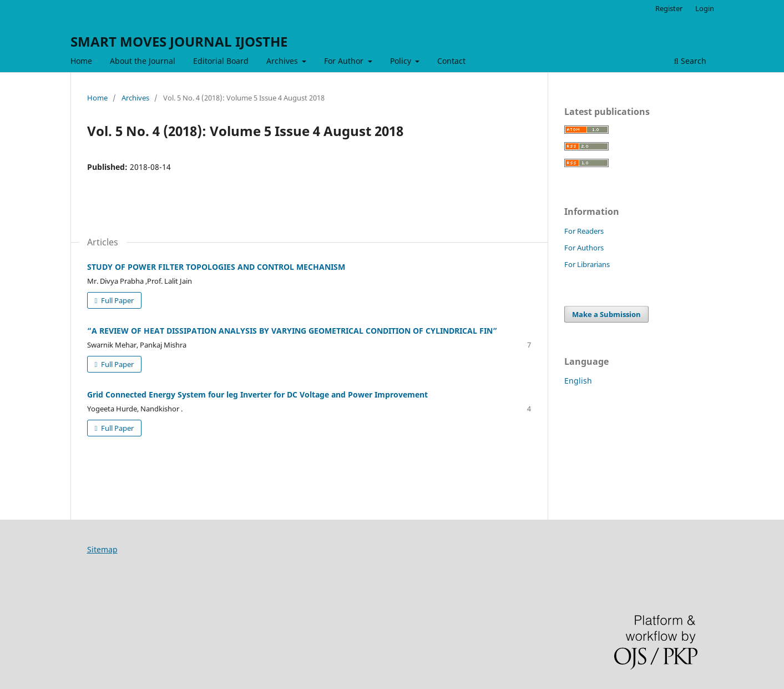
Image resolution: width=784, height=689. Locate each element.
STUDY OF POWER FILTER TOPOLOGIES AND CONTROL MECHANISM (216, 267)
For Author (345, 61)
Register (669, 8)
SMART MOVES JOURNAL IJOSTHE (179, 41)
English (578, 381)
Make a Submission (606, 314)
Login (705, 8)
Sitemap (102, 549)
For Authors (584, 248)
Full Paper (117, 300)
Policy (402, 61)
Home (81, 61)
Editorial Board (221, 61)
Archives (283, 61)
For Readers (584, 231)
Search (690, 61)
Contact (451, 61)
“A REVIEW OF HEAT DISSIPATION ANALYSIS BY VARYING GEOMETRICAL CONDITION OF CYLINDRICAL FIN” (292, 331)
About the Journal (143, 61)
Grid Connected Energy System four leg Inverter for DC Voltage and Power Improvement (257, 394)
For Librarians (587, 264)
